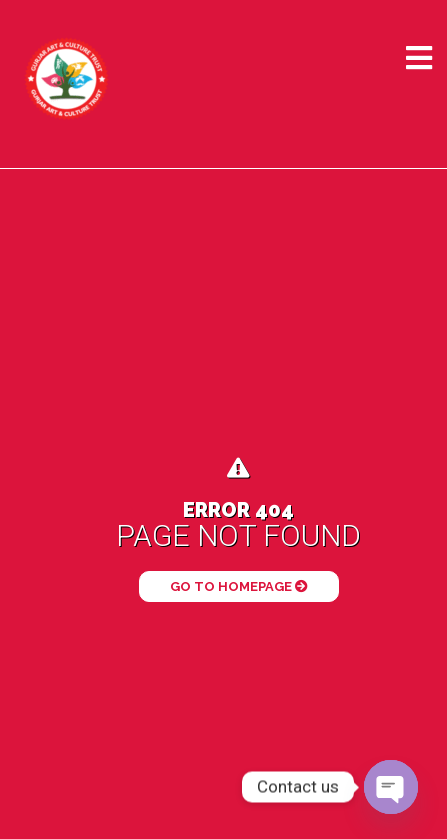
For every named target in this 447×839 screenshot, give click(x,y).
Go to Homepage (239, 586)
